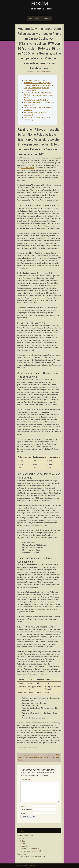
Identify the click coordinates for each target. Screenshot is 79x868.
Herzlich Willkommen (25, 835)
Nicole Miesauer (46, 72)
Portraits (23, 844)
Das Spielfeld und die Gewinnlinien (37, 100)
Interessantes (33, 747)
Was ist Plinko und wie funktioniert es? (38, 93)
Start (30, 18)
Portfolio (37, 18)
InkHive (32, 866)
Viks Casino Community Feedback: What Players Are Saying (29, 757)
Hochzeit (23, 841)
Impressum (47, 18)
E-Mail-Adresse (26, 810)
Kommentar (25, 780)
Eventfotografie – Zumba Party (30, 851)
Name (23, 806)
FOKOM (40, 4)
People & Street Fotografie (29, 848)
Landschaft (23, 846)
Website (24, 813)
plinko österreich (27, 168)
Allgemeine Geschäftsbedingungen (32, 857)
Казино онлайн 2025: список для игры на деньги (50, 757)
